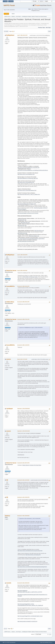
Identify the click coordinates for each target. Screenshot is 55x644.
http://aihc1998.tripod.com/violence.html (26, 241)
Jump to (33, 634)
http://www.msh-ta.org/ (22, 233)
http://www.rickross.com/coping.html (33, 555)
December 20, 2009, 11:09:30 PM (23, 345)
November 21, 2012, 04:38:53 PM (23, 497)
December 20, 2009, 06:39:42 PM (23, 286)
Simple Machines (12, 642)
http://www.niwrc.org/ (22, 225)
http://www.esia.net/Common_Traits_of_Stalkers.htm (29, 194)
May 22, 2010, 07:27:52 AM (22, 359)
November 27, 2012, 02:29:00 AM (23, 516)
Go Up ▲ (51, 642)
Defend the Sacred (11, 271)
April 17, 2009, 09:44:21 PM (22, 35)
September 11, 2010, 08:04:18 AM (23, 431)
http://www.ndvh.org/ (22, 220)
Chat (32, 9)
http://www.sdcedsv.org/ (34, 236)
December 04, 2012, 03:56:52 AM (23, 583)
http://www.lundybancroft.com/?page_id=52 (27, 204)
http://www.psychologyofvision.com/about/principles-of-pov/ (30, 616)
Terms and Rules (45, 642)
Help (41, 642)
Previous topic (42, 28)
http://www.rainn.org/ (25, 223)
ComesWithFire (10, 286)
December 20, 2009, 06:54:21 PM (23, 302)
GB (7, 480)
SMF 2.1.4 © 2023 (6, 642)
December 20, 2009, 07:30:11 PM (23, 319)
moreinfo (9, 583)
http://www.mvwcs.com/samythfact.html (26, 182)
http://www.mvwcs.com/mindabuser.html (26, 174)
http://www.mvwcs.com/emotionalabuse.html (27, 190)
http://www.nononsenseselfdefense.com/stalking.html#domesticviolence (33, 170)
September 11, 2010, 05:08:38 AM (23, 409)
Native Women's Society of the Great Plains (32, 465)
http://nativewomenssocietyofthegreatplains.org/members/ (32, 239)
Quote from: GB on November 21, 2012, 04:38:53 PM (30, 519)
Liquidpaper (9, 409)
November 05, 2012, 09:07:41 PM (23, 463)
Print (49, 31)
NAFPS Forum (9, 5)
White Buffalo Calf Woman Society (30, 277)
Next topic (48, 28)
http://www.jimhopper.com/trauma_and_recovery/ (28, 213)
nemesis (9, 359)
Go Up (5, 629)
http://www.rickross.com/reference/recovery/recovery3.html (30, 551)
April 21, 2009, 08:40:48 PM (22, 255)
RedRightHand (10, 35)
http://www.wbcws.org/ (39, 231)
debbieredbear (10, 302)
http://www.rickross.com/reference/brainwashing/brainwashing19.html (32, 567)
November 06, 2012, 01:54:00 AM (23, 480)
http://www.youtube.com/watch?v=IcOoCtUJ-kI (27, 621)
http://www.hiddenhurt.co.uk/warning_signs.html (28, 178)
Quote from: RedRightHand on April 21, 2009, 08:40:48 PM (31, 328)
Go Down (6, 31)
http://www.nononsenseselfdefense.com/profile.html (28, 168)
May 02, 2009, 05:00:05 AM (22, 270)
